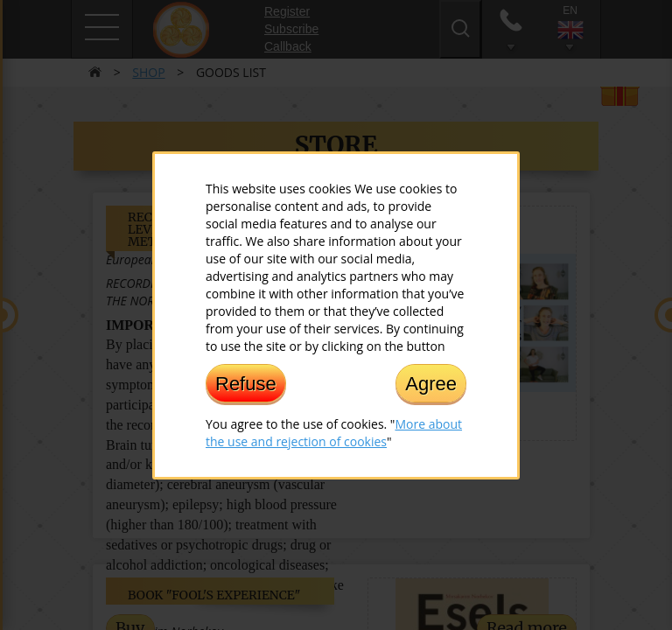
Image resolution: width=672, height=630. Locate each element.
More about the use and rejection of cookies (334, 432)
